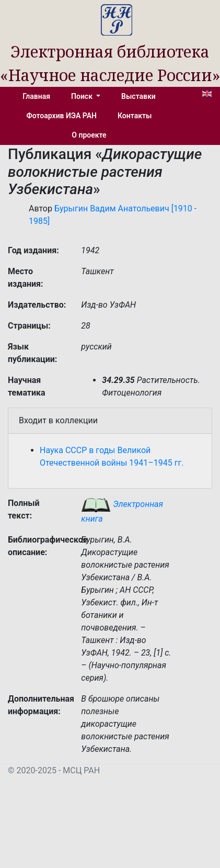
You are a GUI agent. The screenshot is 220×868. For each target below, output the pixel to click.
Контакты (135, 116)
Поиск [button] (83, 96)
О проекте (89, 135)
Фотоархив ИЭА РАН (62, 116)
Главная (36, 96)
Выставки (138, 96)
